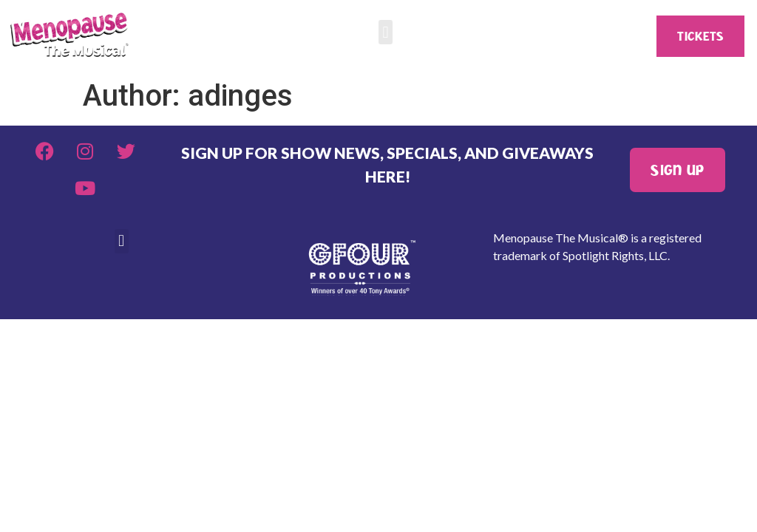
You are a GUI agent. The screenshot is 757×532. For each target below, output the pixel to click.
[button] (386, 32)
